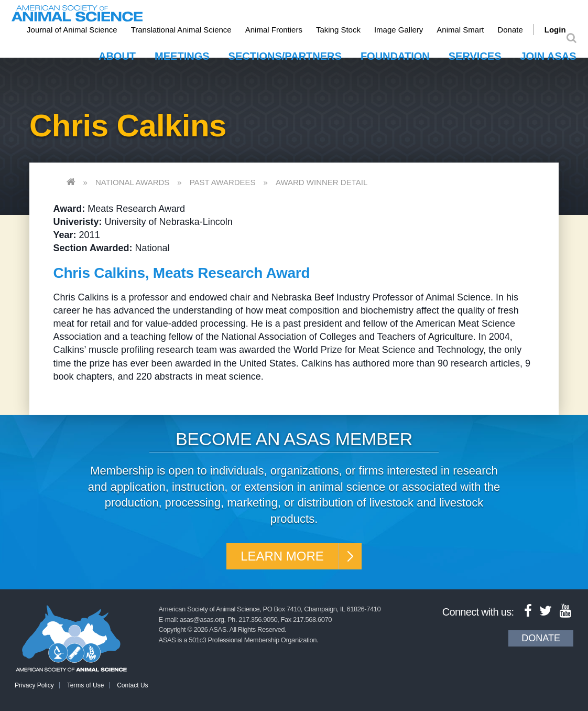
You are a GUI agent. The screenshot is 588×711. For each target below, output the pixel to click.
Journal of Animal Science (72, 30)
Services (475, 56)
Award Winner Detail (322, 182)
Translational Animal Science (181, 30)
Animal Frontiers (274, 30)
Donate (510, 30)
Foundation (395, 56)
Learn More (282, 556)
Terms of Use (86, 685)
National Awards (132, 182)
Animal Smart (460, 30)
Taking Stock (338, 30)
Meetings (182, 56)
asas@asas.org (202, 620)
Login (555, 30)
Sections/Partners (285, 56)
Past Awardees (223, 182)
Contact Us (132, 685)
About (117, 56)
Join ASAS (548, 56)
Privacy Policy (34, 685)
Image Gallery (399, 30)
